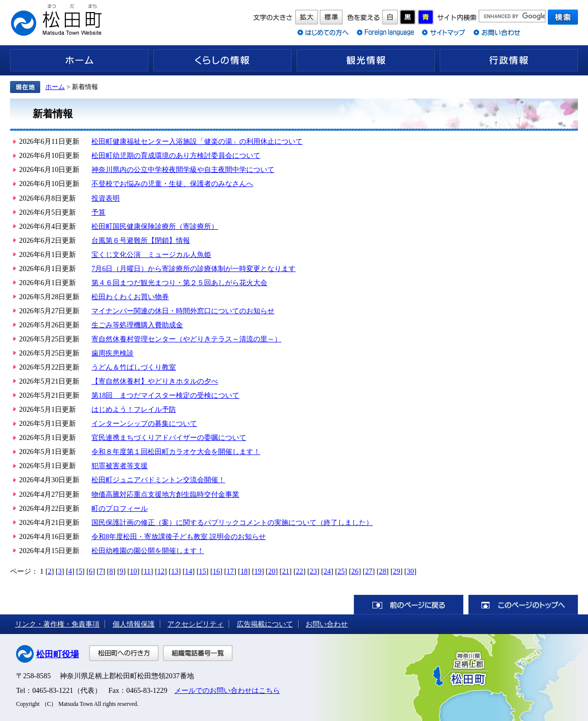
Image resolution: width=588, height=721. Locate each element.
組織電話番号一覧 (198, 653)
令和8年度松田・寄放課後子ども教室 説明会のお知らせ (179, 536)
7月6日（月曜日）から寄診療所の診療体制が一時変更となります (193, 268)
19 (258, 571)
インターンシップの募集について (144, 423)
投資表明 (106, 198)
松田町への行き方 (124, 653)
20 (272, 571)
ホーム (79, 60)
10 (133, 571)
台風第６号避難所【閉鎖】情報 (141, 240)
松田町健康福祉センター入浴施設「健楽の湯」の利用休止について (197, 141)
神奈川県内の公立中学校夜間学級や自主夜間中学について (183, 169)
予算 (99, 212)
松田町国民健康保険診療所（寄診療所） (155, 226)
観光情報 (366, 60)
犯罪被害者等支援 (120, 466)
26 (355, 571)
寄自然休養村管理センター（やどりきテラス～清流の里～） (186, 339)
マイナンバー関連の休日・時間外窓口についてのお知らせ (183, 311)
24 (327, 571)
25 (341, 571)
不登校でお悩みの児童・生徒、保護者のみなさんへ (172, 184)
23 (313, 571)
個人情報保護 (134, 624)
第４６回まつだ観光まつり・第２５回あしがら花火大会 (179, 283)
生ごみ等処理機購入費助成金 (137, 325)
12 (161, 571)
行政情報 (509, 60)
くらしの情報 (222, 60)
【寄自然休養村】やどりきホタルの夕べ (155, 381)
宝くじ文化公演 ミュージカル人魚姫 (151, 254)
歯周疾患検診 (113, 353)
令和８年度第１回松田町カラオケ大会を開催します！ (176, 452)
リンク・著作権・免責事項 (57, 624)
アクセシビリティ (195, 624)
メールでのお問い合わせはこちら (227, 690)
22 (300, 571)
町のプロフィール (120, 508)
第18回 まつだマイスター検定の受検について (165, 395)
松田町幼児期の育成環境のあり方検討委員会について (176, 155)
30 (410, 571)
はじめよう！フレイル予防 (134, 409)
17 (230, 571)
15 (203, 571)
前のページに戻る (409, 605)
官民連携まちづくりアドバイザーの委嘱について (169, 437)
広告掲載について (265, 624)
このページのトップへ (523, 605)
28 (382, 571)
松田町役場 (58, 654)
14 (188, 571)
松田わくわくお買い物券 (130, 297)
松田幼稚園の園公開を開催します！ (148, 551)
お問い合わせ (327, 624)
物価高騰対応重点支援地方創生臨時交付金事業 (165, 494)
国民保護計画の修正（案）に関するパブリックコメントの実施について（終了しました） (232, 522)
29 (397, 571)
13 (175, 571)
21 (285, 571)
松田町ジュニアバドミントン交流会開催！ (158, 480)
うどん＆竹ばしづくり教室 (134, 367)
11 (147, 571)
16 (216, 571)
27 (369, 571)
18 (244, 571)
